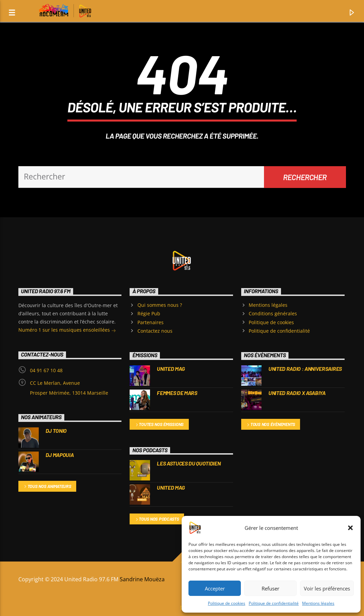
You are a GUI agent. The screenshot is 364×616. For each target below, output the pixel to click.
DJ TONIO (56, 431)
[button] (350, 528)
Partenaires (151, 322)
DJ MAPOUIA (60, 455)
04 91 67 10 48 (46, 370)
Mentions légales (318, 603)
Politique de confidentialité (274, 603)
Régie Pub (149, 313)
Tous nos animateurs (47, 487)
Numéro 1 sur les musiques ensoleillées (67, 330)
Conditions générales (273, 313)
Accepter (215, 588)
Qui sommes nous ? (160, 305)
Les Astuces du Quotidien (189, 463)
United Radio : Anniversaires (305, 369)
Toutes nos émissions (159, 425)
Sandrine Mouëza (143, 579)
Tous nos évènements (271, 425)
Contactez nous (155, 331)
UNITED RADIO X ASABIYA (297, 393)
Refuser (270, 588)
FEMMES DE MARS (177, 393)
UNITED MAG (171, 369)
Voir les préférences (327, 588)
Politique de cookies (227, 603)
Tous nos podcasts (157, 519)
